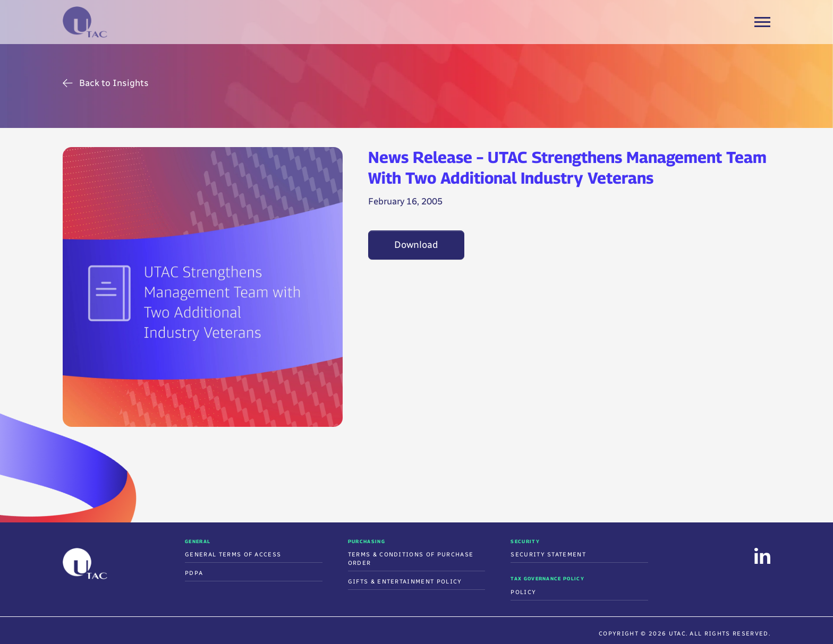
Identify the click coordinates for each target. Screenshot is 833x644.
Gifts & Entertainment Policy (405, 582)
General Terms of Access (233, 555)
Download (416, 245)
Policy (523, 592)
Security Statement (548, 555)
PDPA (194, 573)
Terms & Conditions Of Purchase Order (411, 559)
